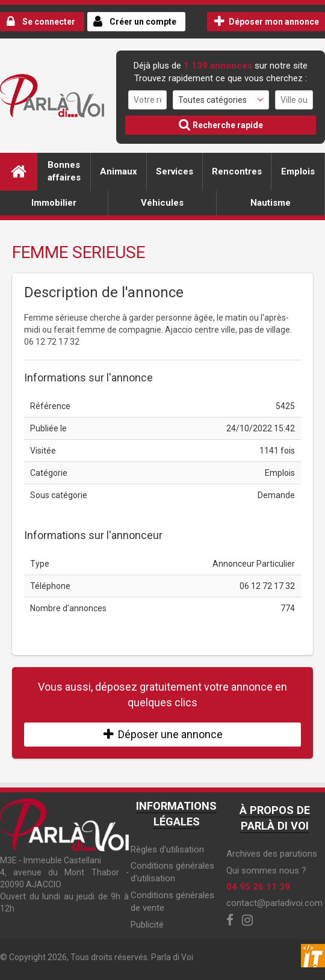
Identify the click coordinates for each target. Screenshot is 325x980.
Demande (276, 495)
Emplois (298, 171)
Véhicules (162, 203)
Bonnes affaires (64, 171)
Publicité (147, 925)
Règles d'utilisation (167, 849)
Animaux (119, 171)
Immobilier (54, 203)
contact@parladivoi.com (274, 903)
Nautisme (271, 203)
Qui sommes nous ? (266, 871)
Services (175, 171)
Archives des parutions (272, 854)
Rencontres (237, 171)
